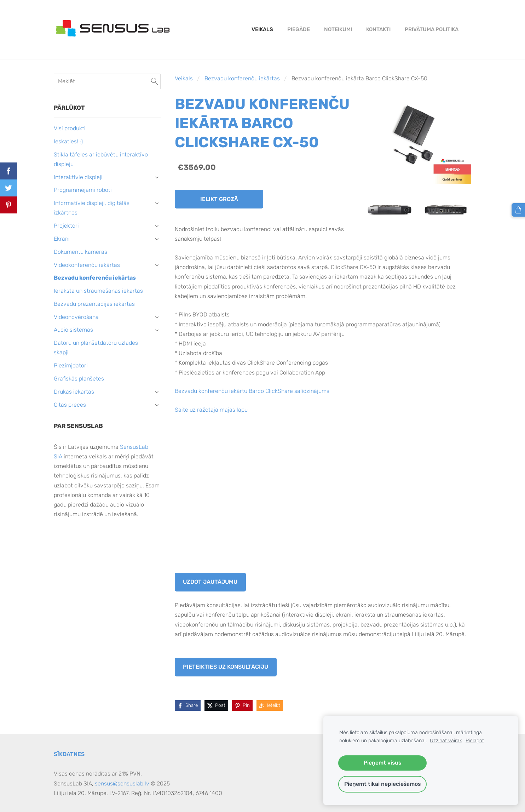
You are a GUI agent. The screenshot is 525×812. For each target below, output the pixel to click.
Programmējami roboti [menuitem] (83, 190)
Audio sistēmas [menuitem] (73, 330)
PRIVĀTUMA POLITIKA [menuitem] (432, 29)
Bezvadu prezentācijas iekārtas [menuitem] (94, 304)
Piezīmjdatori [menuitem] (71, 365)
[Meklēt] (107, 81)
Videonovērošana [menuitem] (76, 317)
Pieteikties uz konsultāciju (226, 667)
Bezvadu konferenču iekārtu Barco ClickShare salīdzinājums (252, 391)
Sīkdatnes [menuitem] (69, 754)
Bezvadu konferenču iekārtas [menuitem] (95, 278)
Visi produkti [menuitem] (70, 128)
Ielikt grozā (219, 199)
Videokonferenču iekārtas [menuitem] (87, 265)
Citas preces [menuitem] (70, 405)
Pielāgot (475, 741)
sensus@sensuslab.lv (122, 784)
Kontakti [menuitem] (378, 29)
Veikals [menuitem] (262, 29)
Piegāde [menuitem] (299, 29)
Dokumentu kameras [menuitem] (80, 252)
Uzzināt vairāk (446, 741)
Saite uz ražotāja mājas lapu (211, 410)
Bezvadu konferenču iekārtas (242, 78)
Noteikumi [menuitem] (338, 29)
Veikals (184, 78)
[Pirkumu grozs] (518, 210)
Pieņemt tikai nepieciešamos (382, 784)
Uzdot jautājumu (210, 582)
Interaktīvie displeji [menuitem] (78, 177)
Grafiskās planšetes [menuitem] (79, 379)
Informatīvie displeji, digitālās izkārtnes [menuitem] (92, 208)
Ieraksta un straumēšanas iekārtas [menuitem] (98, 291)
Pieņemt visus (382, 763)
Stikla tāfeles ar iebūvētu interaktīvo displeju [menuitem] (101, 159)
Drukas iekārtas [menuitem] (74, 392)
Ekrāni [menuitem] (62, 239)
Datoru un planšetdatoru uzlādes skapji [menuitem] (96, 348)
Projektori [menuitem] (66, 226)
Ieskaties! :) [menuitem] (68, 141)
